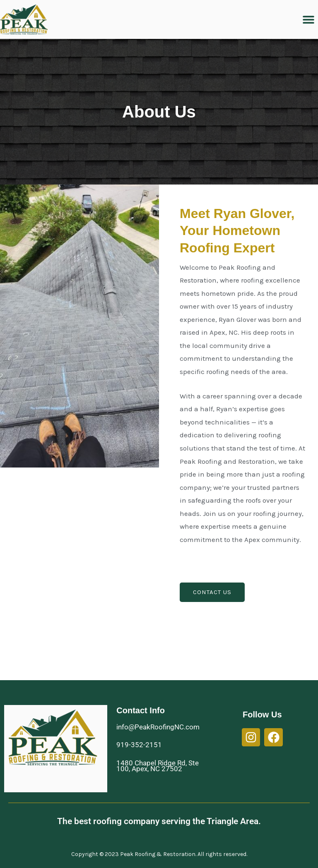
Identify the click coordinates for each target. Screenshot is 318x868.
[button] (309, 19)
